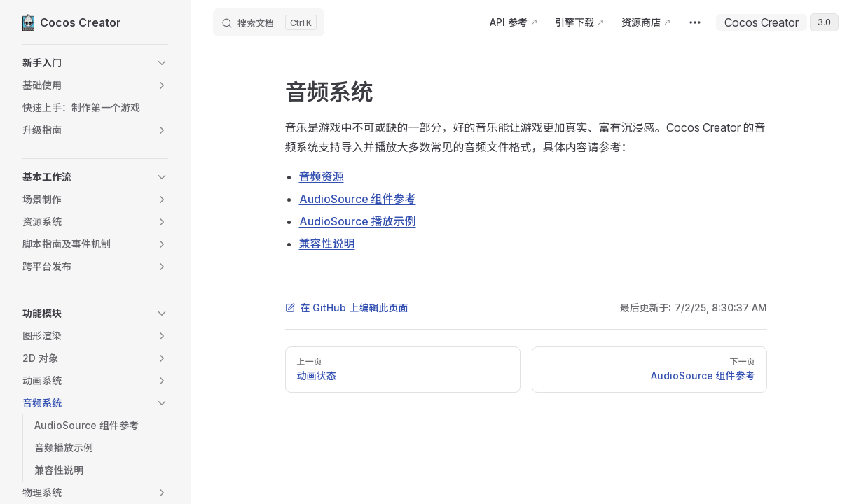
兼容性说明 (327, 244)
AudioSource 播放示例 (358, 221)
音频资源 (322, 176)
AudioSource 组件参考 (358, 199)
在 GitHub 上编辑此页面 (347, 308)
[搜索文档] (269, 22)
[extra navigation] (695, 22)
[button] (95, 63)
